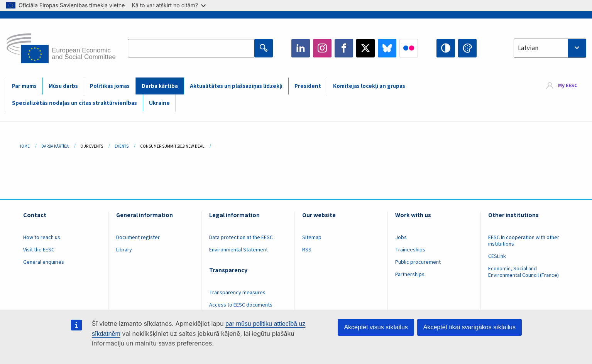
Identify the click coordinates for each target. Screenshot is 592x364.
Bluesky (387, 48)
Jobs (401, 238)
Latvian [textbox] (528, 48)
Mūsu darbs (63, 86)
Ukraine (159, 103)
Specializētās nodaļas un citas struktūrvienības (74, 103)
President (308, 86)
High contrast (446, 48)
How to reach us (42, 238)
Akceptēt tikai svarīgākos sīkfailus (469, 327)
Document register (138, 238)
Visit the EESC (39, 250)
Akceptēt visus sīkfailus (376, 327)
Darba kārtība (160, 86)
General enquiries (44, 262)
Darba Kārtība (55, 146)
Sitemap (312, 238)
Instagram (322, 48)
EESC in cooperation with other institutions (524, 241)
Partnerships (410, 275)
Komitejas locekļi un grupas (369, 86)
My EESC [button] (568, 86)
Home (24, 146)
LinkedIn (301, 48)
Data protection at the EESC (241, 238)
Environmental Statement (238, 250)
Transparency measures (237, 293)
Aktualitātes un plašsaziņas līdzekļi (236, 86)
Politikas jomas (110, 86)
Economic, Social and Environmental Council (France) (524, 272)
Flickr (409, 48)
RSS (307, 250)
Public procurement (418, 262)
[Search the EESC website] (191, 48)
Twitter (365, 48)
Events (122, 146)
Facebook (344, 48)
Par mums (24, 86)
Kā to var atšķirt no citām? (169, 5)
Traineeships (410, 250)
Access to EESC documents (241, 305)
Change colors (467, 48)
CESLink (497, 256)
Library (124, 250)
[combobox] (550, 48)
